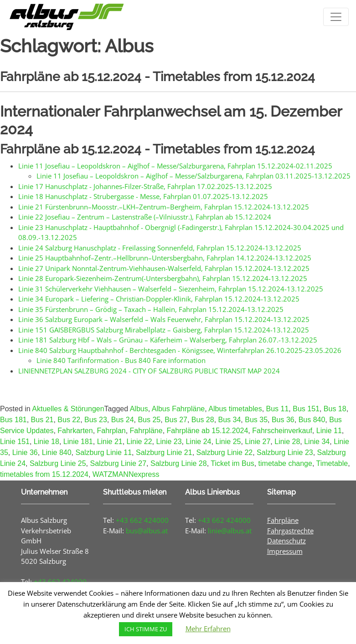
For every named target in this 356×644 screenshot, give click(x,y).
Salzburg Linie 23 (285, 452)
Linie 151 (15, 442)
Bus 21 (42, 420)
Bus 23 (96, 420)
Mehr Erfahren (208, 629)
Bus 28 (203, 420)
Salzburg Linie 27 (118, 463)
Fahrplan (111, 431)
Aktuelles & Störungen (68, 409)
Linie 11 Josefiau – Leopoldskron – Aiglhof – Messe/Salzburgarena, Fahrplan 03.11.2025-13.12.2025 (193, 176)
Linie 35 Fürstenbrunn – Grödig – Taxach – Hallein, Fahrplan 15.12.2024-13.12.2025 (151, 309)
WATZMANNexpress (126, 474)
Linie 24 (198, 442)
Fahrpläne (146, 431)
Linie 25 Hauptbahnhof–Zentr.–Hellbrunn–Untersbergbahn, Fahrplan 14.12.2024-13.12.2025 (165, 258)
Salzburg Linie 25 (58, 463)
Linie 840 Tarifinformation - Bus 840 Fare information (121, 360)
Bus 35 (256, 420)
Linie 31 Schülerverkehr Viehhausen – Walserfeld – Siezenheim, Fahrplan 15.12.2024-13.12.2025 (171, 289)
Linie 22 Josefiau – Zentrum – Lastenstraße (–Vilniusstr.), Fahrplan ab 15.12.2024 (145, 217)
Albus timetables (235, 409)
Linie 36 (25, 452)
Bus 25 (149, 420)
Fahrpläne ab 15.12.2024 (208, 431)
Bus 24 (123, 420)
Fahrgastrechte (290, 531)
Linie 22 (139, 442)
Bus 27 (176, 420)
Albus (139, 409)
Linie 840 (57, 452)
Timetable (332, 463)
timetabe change (285, 463)
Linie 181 (78, 442)
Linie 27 (258, 442)
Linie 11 (329, 431)
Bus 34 (230, 420)
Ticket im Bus (232, 463)
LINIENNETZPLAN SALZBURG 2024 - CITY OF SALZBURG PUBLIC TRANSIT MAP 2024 (149, 371)
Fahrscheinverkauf (282, 431)
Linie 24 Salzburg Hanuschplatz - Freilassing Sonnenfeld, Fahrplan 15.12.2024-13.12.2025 (160, 248)
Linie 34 (317, 442)
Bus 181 (13, 420)
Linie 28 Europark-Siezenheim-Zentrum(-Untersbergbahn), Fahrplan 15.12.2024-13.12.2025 (163, 278)
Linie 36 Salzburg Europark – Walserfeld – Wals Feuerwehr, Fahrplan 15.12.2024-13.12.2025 (164, 319)
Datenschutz (286, 541)
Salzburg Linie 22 (225, 452)
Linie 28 (287, 442)
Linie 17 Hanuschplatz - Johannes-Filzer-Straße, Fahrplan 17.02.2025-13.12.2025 (145, 186)
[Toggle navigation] (336, 17)
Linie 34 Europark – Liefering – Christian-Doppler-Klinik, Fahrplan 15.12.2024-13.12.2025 (159, 299)
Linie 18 (46, 442)
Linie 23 (169, 442)
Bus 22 (69, 420)
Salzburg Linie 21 (164, 452)
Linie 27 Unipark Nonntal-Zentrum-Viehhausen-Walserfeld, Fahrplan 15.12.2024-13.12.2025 (164, 268)
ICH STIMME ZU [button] (146, 629)
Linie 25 (228, 442)
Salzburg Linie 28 (179, 463)
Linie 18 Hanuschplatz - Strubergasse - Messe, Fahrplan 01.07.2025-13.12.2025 (143, 196)
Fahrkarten (75, 431)
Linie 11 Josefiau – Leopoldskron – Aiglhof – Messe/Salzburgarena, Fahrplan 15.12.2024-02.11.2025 (175, 166)
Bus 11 (278, 409)
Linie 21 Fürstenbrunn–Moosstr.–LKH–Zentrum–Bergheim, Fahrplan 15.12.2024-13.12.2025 (164, 207)
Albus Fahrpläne (178, 409)
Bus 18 (335, 409)
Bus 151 (306, 409)
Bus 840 (312, 420)
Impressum (285, 551)
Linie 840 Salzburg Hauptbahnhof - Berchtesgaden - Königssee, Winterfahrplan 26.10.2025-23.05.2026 (180, 350)
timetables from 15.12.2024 (44, 474)
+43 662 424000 (142, 520)
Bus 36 (283, 420)
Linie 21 (110, 442)
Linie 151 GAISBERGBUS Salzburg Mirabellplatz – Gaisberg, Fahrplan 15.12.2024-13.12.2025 (164, 330)
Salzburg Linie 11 (103, 452)
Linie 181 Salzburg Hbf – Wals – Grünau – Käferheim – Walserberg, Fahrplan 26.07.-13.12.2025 (168, 340)
